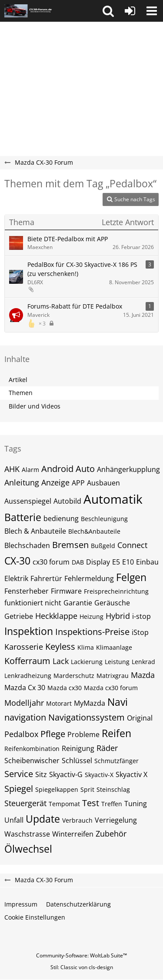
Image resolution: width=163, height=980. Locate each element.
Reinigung (78, 748)
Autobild (67, 501)
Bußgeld (103, 546)
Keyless (60, 646)
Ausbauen (103, 483)
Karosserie (24, 647)
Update (43, 819)
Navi (118, 702)
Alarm (30, 470)
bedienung (61, 518)
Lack (61, 661)
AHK (12, 469)
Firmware (66, 591)
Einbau (147, 562)
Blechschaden (27, 545)
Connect (132, 545)
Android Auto (68, 469)
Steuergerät (25, 803)
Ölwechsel (28, 849)
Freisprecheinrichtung (116, 591)
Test (91, 803)
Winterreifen (73, 834)
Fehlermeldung (89, 578)
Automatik (113, 499)
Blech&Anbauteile (94, 531)
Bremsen (70, 545)
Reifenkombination (32, 749)
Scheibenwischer (32, 761)
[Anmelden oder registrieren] (130, 11)
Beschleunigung (104, 519)
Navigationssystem (86, 717)
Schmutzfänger (116, 761)
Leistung (117, 662)
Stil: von (82, 967)
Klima (86, 647)
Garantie (78, 603)
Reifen (116, 733)
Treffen (112, 804)
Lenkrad (143, 662)
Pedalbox (21, 734)
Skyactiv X (131, 774)
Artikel (18, 380)
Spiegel (19, 789)
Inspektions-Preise (92, 632)
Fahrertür (46, 578)
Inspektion (29, 631)
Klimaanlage (114, 647)
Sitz (41, 774)
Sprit (87, 789)
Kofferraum (27, 661)
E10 (128, 562)
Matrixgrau (113, 676)
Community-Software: (81, 955)
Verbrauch (77, 820)
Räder (107, 748)
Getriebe (19, 616)
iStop (140, 632)
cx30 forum (51, 562)
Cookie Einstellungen (35, 917)
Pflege (53, 734)
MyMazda (90, 703)
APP (78, 483)
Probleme (83, 734)
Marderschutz (74, 676)
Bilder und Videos (35, 406)
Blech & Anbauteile (35, 531)
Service (19, 774)
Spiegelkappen (57, 789)
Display (98, 562)
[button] (108, 11)
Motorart (59, 703)
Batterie (23, 517)
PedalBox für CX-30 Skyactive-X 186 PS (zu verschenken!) (82, 269)
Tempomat (64, 804)
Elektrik (16, 578)
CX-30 (17, 561)
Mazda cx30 (65, 688)
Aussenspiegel (28, 501)
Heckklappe (56, 616)
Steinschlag (113, 789)
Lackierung (87, 662)
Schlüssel (77, 761)
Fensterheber (27, 591)
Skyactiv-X (99, 775)
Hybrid (118, 616)
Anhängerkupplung (128, 469)
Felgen (131, 577)
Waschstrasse (27, 834)
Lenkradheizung (28, 676)
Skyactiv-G (66, 774)
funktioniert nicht (33, 603)
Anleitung (22, 482)
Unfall (14, 820)
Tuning (136, 804)
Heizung (91, 616)
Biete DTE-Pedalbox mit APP (68, 239)
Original (140, 718)
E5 (116, 562)
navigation (25, 717)
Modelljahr (24, 703)
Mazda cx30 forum (111, 688)
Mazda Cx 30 (25, 688)
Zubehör (111, 834)
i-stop (141, 616)
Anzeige (55, 482)
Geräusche (112, 603)
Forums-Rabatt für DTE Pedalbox (75, 306)
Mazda (143, 675)
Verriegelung (116, 820)
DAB (78, 562)
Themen (21, 393)
